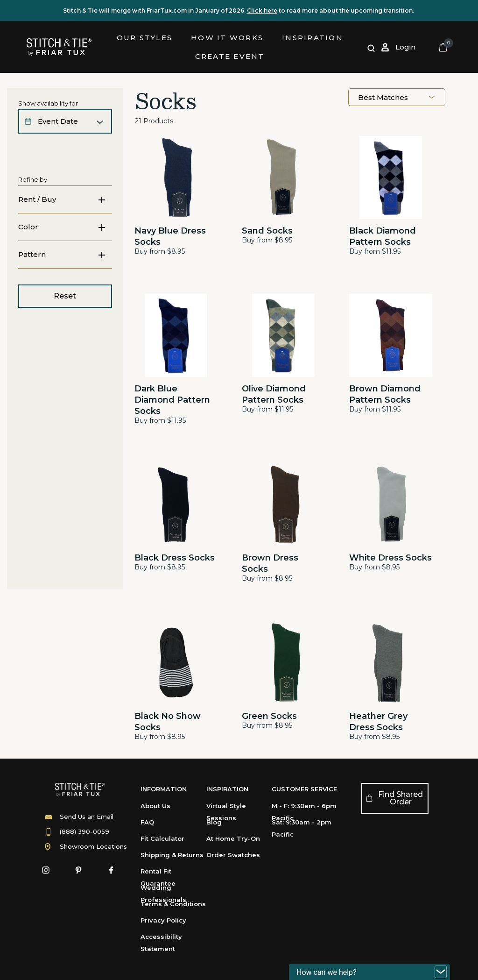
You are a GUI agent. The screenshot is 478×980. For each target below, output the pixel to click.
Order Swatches (233, 855)
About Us (155, 806)
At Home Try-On (233, 838)
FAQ (147, 822)
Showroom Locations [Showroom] (93, 846)
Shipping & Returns (172, 855)
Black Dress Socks (175, 558)
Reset (65, 316)
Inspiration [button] (313, 38)
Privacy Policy (163, 920)
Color (28, 246)
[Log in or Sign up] (398, 47)
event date (58, 121)
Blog (214, 822)
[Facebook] (111, 870)
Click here (262, 11)
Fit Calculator (162, 838)
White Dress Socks (390, 558)
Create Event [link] (230, 56)
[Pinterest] (78, 870)
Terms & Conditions (173, 904)
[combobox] (397, 97)
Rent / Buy (37, 199)
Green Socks (269, 716)
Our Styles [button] (145, 38)
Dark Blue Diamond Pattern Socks (172, 400)
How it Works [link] (227, 38)
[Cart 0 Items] (443, 47)
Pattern (32, 274)
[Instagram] (46, 870)
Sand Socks (267, 231)
